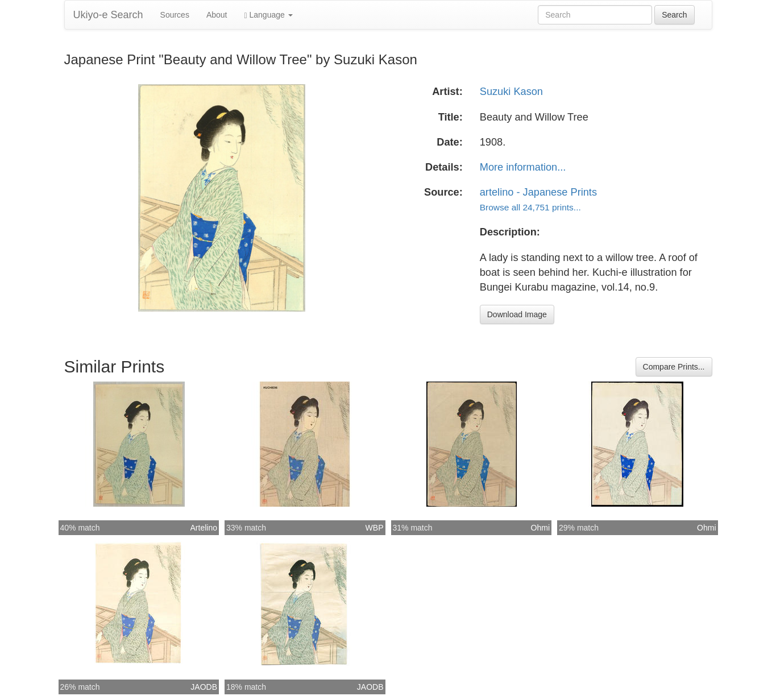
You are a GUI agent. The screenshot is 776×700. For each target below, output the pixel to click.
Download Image (517, 314)
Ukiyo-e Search (108, 15)
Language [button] (269, 15)
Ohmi (540, 528)
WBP (375, 528)
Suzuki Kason (511, 92)
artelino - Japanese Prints (538, 192)
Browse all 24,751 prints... (530, 207)
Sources (175, 15)
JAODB (204, 687)
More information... (523, 167)
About (217, 15)
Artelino (204, 528)
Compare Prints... (674, 367)
